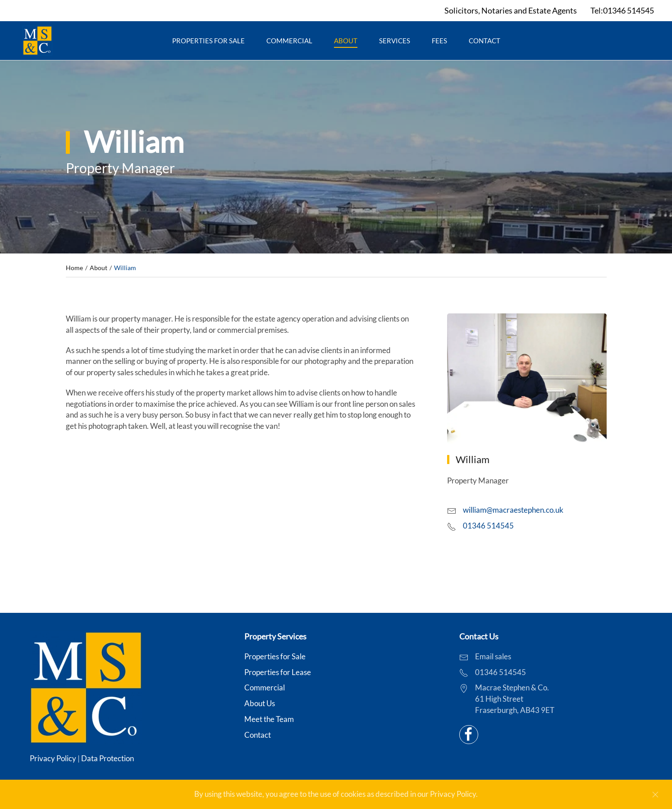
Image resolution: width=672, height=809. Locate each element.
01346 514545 (488, 526)
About (346, 41)
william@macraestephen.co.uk (513, 510)
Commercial (289, 41)
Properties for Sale (208, 41)
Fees (439, 41)
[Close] (655, 795)
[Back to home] (37, 41)
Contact (485, 41)
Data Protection (107, 758)
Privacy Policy (53, 758)
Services (395, 41)
